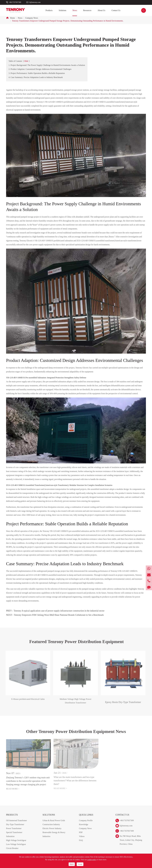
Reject (72, 864)
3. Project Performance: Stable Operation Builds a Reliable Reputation (37, 73)
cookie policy (92, 860)
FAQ (81, 843)
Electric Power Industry (52, 831)
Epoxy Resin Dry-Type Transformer (121, 702)
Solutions (63, 10)
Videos (82, 839)
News (75, 10)
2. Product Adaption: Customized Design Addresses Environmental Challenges (40, 69)
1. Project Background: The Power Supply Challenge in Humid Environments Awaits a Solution (47, 65)
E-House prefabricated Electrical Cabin (26, 702)
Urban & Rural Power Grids (54, 824)
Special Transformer (14, 835)
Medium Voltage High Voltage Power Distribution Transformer (74, 704)
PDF (81, 835)
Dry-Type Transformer (15, 828)
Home (12, 18)
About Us (101, 10)
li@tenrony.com (35, 2)
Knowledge (84, 828)
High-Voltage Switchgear (16, 843)
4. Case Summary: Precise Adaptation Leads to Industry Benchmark (36, 77)
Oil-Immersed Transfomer (17, 824)
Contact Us (116, 10)
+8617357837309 (15, 2)
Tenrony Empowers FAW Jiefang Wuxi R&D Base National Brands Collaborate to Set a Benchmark (59, 615)
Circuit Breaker (12, 851)
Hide (26, 61)
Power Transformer (14, 831)
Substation (10, 839)
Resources (87, 10)
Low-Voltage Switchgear (16, 847)
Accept (80, 864)
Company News (32, 18)
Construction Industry (51, 828)
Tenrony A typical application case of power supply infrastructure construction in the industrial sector (59, 611)
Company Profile (86, 824)
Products (49, 10)
